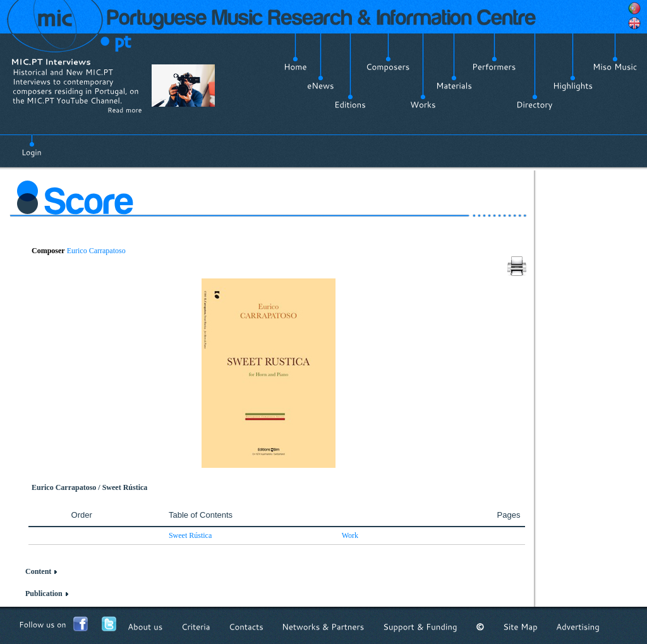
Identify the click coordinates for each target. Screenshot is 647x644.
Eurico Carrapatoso (96, 251)
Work (350, 535)
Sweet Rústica (190, 535)
